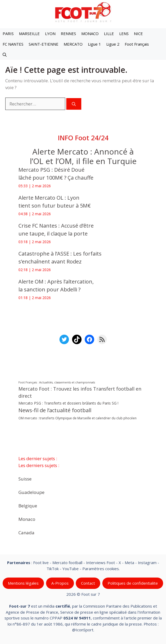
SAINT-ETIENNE (44, 44)
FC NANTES (13, 44)
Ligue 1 (94, 44)
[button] (5, 55)
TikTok (53, 569)
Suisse (25, 479)
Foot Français (137, 44)
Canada (26, 533)
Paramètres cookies (101, 569)
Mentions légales (23, 583)
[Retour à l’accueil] (83, 12)
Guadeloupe (31, 492)
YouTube (71, 569)
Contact (88, 583)
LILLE (109, 33)
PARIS (8, 33)
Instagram (147, 563)
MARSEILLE (29, 33)
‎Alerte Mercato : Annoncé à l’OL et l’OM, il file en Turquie (83, 156)
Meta (129, 563)
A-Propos (60, 583)
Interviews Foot (100, 563)
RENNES (68, 33)
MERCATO (73, 44)
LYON (50, 33)
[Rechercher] (74, 104)
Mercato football (67, 563)
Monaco (27, 519)
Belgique (28, 506)
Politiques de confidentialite (133, 583)
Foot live (41, 563)
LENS (124, 33)
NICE (138, 33)
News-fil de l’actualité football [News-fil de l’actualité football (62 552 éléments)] (55, 410)
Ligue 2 (113, 44)
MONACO (90, 33)
